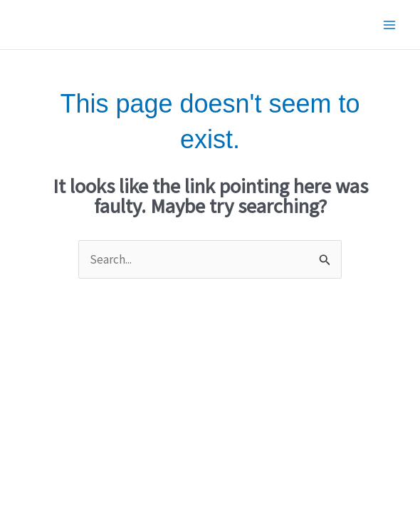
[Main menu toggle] (390, 25)
